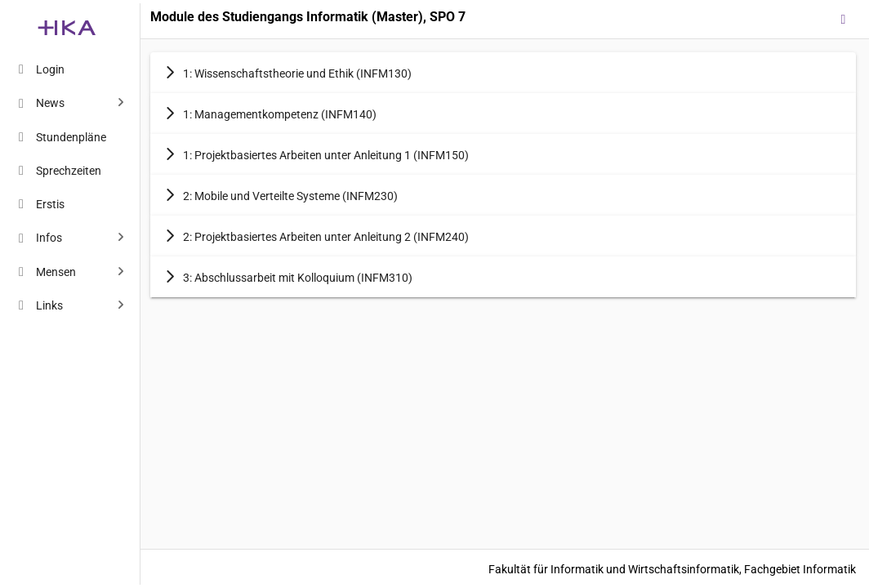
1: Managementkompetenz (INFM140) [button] (270, 114)
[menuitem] (67, 69)
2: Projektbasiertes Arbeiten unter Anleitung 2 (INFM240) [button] (316, 236)
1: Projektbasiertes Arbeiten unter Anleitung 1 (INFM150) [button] (316, 154)
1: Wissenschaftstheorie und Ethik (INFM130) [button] (287, 73)
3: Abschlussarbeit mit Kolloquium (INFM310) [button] (288, 277)
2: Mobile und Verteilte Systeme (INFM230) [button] (281, 195)
